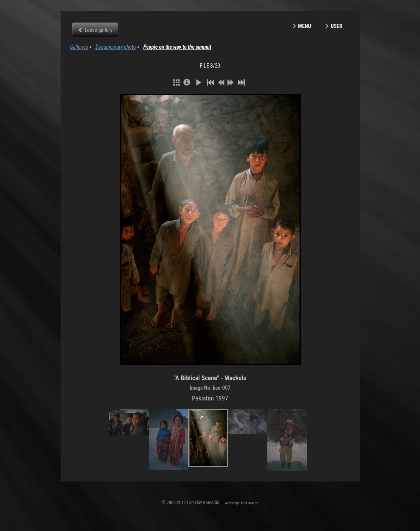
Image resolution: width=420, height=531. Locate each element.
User (336, 26)
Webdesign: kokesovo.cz (241, 503)
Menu (305, 26)
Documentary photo (116, 47)
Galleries (79, 47)
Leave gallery (99, 30)
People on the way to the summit (177, 47)
